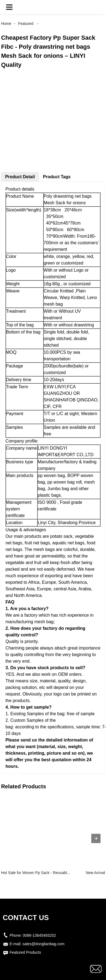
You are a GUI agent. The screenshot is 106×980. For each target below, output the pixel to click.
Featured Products (25, 952)
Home (6, 24)
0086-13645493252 (39, 935)
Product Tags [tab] (57, 177)
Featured (26, 24)
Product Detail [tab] (20, 177)
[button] (9, 7)
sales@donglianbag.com (43, 944)
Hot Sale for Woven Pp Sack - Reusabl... (36, 873)
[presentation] (96, 838)
